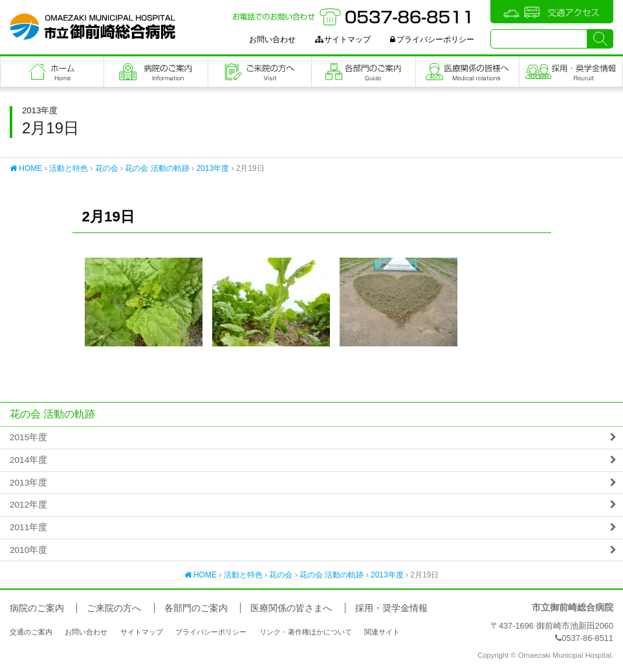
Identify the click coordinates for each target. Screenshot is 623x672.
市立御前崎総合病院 (93, 27)
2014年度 (28, 460)
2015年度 (28, 437)
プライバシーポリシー (432, 39)
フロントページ (52, 72)
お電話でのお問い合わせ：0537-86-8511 (353, 17)
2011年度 (28, 527)
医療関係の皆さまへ (467, 72)
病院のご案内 (156, 72)
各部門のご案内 (363, 72)
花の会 (107, 168)
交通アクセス (552, 12)
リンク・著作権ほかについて (306, 632)
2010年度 (28, 550)
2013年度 (213, 168)
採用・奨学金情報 (391, 608)
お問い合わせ (272, 39)
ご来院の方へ (260, 72)
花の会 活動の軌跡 (157, 168)
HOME (26, 168)
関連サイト (382, 632)
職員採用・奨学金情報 (571, 72)
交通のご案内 (31, 632)
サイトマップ (343, 39)
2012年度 (28, 505)
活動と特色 (69, 168)
